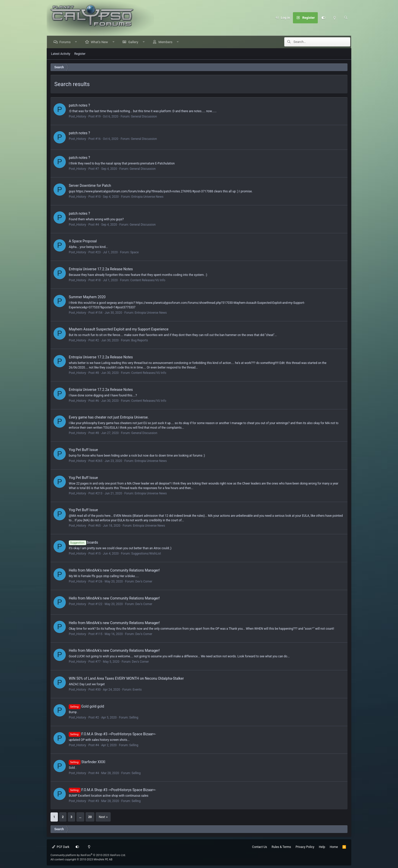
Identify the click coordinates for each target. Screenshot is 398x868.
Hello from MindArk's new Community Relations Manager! (114, 570)
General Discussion (144, 116)
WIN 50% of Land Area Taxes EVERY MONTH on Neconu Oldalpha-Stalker (126, 678)
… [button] (80, 817)
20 (90, 817)
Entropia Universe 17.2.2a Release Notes (101, 269)
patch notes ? (79, 105)
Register (80, 54)
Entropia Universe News (147, 197)
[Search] (346, 18)
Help (322, 847)
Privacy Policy (305, 847)
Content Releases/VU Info (148, 280)
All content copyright (81, 859)
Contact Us (260, 847)
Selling (134, 717)
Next (102, 817)
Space (134, 252)
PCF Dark (61, 847)
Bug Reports (140, 340)
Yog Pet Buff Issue (83, 450)
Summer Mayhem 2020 (87, 297)
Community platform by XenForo (88, 855)
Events (137, 690)
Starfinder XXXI (87, 762)
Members (166, 42)
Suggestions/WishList (146, 554)
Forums (65, 42)
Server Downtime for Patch (90, 186)
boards (83, 542)
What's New (100, 42)
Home (334, 847)
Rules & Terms (281, 847)
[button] (77, 42)
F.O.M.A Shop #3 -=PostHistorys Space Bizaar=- (112, 734)
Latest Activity (61, 54)
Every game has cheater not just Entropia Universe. (109, 417)
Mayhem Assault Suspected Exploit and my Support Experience (119, 329)
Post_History (77, 116)
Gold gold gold (86, 706)
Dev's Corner (144, 581)
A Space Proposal (83, 241)
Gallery (134, 42)
